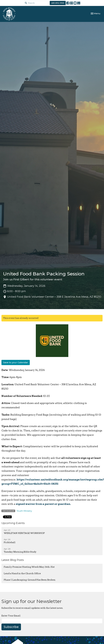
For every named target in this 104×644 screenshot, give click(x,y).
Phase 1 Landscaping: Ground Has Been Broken (30, 580)
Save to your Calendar (16, 362)
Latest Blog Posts (13, 560)
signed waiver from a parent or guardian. (43, 504)
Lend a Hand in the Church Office (22, 573)
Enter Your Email (11, 616)
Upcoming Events (13, 523)
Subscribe (11, 627)
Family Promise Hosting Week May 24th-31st (29, 567)
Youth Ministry (24, 511)
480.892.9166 (58, 3)
